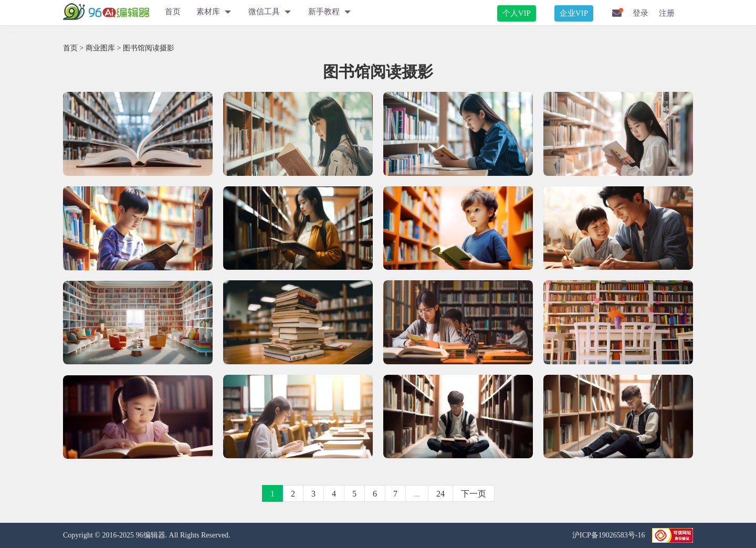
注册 (667, 13)
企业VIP (574, 13)
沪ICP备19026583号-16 (610, 535)
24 (440, 494)
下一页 (474, 494)
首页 (173, 12)
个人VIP (517, 13)
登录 (640, 13)
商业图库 (100, 48)
